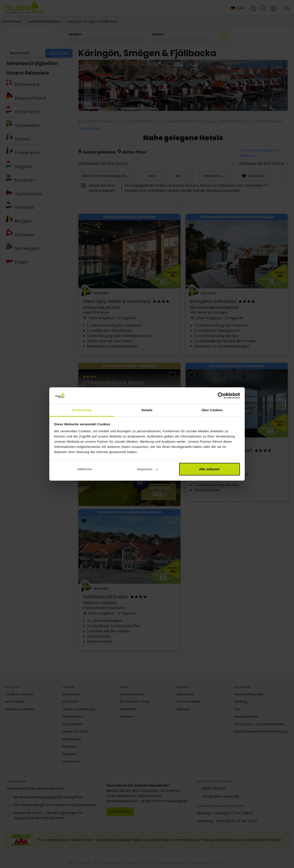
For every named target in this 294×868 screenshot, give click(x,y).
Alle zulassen (209, 469)
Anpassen (147, 469)
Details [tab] (147, 410)
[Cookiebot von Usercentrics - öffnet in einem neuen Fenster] (221, 396)
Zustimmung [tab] (82, 410)
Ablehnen (84, 469)
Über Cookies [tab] (212, 410)
